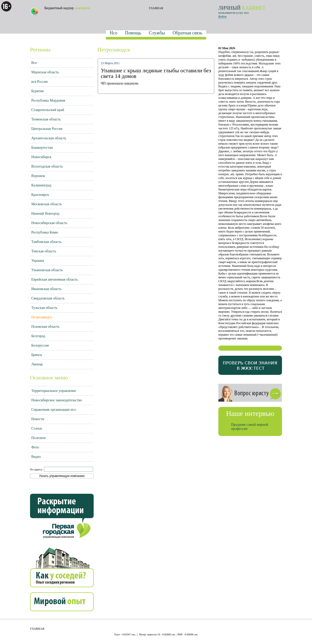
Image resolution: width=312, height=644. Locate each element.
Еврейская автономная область (55, 279)
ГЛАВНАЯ (156, 8)
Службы (157, 33)
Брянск (37, 355)
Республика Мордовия (48, 100)
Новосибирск (41, 157)
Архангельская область (49, 138)
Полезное (39, 438)
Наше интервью (250, 413)
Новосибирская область (49, 223)
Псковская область (45, 327)
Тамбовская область (46, 242)
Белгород (38, 336)
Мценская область (45, 72)
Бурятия (37, 91)
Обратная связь (187, 33)
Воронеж (38, 176)
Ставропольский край (48, 110)
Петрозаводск (42, 317)
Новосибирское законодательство (57, 400)
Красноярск (40, 195)
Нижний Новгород (45, 214)
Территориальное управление (54, 391)
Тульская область (44, 308)
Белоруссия (40, 345)
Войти (222, 17)
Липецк (37, 364)
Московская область (47, 204)
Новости (38, 419)
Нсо (114, 33)
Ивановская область (46, 289)
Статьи (37, 428)
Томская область (44, 251)
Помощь (133, 33)
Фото (35, 447)
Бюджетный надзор (60, 11)
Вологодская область (47, 166)
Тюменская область (46, 119)
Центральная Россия (47, 129)
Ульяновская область (47, 270)
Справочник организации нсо (54, 410)
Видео (36, 457)
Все (34, 63)
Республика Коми (45, 232)
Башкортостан (42, 148)
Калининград (41, 185)
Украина (38, 261)
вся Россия (39, 82)
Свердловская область (48, 298)
